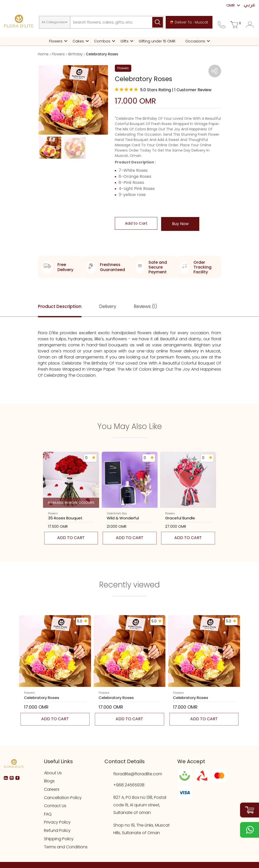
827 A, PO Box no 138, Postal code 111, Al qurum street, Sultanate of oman (140, 805)
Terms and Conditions (66, 847)
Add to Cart (136, 223)
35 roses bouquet (65, 518)
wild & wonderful (123, 518)
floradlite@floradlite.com (138, 774)
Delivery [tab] (108, 306)
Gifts (124, 41)
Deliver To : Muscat (189, 22)
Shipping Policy (59, 839)
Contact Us (55, 806)
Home (43, 54)
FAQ (48, 814)
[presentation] (31, 501)
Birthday (75, 54)
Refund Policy (57, 831)
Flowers (56, 41)
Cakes (78, 41)
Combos (102, 41)
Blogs (49, 781)
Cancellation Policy (63, 798)
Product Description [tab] (60, 306)
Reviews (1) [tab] (145, 306)
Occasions (195, 41)
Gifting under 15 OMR (157, 41)
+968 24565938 (129, 785)
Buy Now (180, 224)
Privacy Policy (57, 822)
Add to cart (71, 538)
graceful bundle (180, 518)
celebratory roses (42, 698)
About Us (53, 773)
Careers (52, 789)
